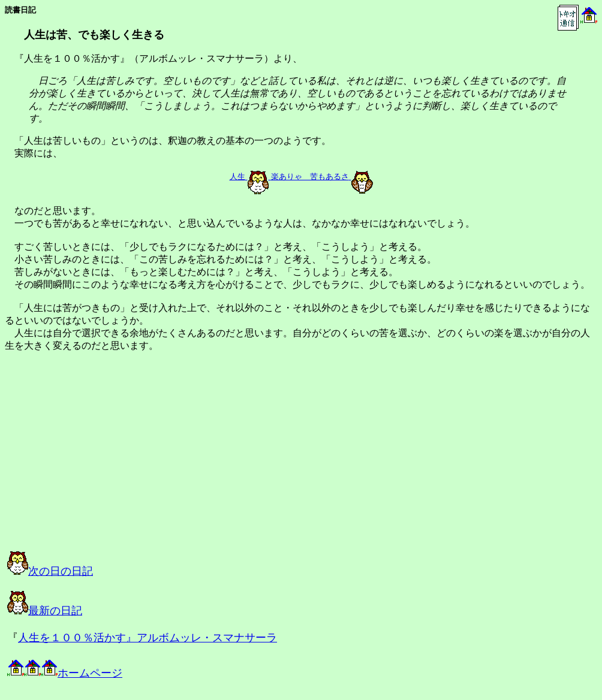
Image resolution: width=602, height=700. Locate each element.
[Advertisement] (128, 462)
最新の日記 (45, 611)
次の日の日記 (50, 571)
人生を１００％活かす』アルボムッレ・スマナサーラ (148, 638)
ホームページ (65, 673)
